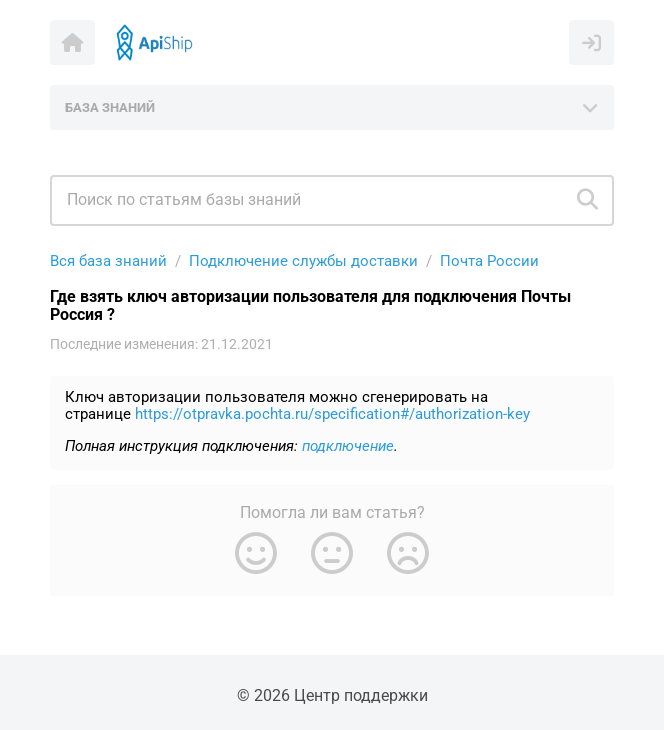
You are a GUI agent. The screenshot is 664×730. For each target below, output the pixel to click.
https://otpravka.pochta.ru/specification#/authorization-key (332, 414)
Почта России (489, 261)
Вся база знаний (108, 261)
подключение (348, 446)
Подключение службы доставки (303, 261)
